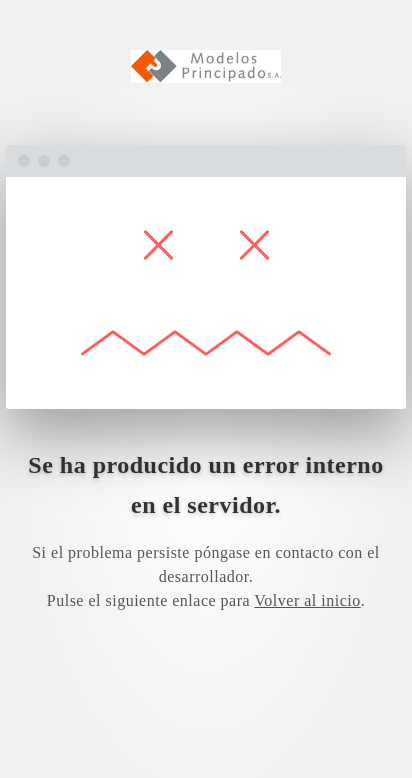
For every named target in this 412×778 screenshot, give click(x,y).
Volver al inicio (307, 600)
